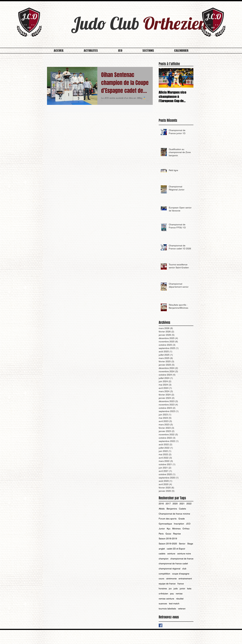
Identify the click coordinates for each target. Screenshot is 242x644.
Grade (182, 519)
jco (170, 589)
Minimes (176, 529)
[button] (120, 51)
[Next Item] (188, 78)
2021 (182, 504)
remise (179, 594)
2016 (161, 504)
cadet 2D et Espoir (176, 549)
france (181, 584)
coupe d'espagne (181, 574)
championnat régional (170, 569)
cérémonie (171, 579)
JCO (188, 524)
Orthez (186, 529)
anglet (162, 549)
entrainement (185, 579)
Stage (190, 544)
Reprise (177, 534)
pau (172, 594)
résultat (180, 599)
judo (176, 589)
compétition (164, 574)
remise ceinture (166, 599)
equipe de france (167, 584)
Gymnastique (165, 524)
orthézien (163, 594)
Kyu (169, 529)
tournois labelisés (167, 609)
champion (164, 559)
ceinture (171, 554)
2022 (189, 504)
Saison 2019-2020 (168, 544)
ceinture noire (184, 554)
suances (163, 604)
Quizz (168, 534)
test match (174, 604)
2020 (175, 504)
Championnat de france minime (174, 514)
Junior (162, 529)
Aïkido (162, 509)
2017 (168, 504)
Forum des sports (168, 519)
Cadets (182, 509)
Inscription (179, 524)
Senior (182, 544)
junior (182, 589)
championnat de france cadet (173, 564)
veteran (182, 609)
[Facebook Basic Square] (161, 625)
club (184, 569)
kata (189, 589)
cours (161, 579)
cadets (162, 554)
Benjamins (172, 509)
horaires (163, 589)
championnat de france (182, 559)
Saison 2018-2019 (168, 539)
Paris (161, 534)
